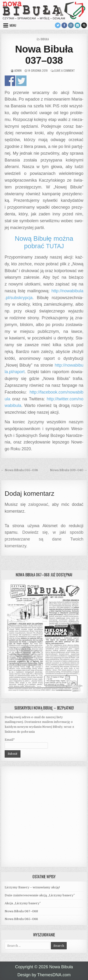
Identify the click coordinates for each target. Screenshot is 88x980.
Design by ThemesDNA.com (44, 975)
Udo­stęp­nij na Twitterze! (21, 81)
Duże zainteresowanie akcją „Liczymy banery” (40, 895)
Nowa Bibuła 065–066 (21, 919)
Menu (13, 25)
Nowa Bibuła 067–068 (21, 911)
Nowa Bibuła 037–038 (44, 55)
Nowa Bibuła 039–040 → (69, 470)
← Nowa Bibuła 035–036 (19, 470)
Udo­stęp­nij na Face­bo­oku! (10, 81)
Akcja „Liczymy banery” (23, 903)
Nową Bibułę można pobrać (44, 242)
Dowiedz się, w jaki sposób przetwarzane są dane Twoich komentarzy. (44, 539)
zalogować (38, 504)
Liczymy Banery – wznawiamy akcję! (32, 887)
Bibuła (45, 39)
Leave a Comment (65, 70)
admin (18, 70)
